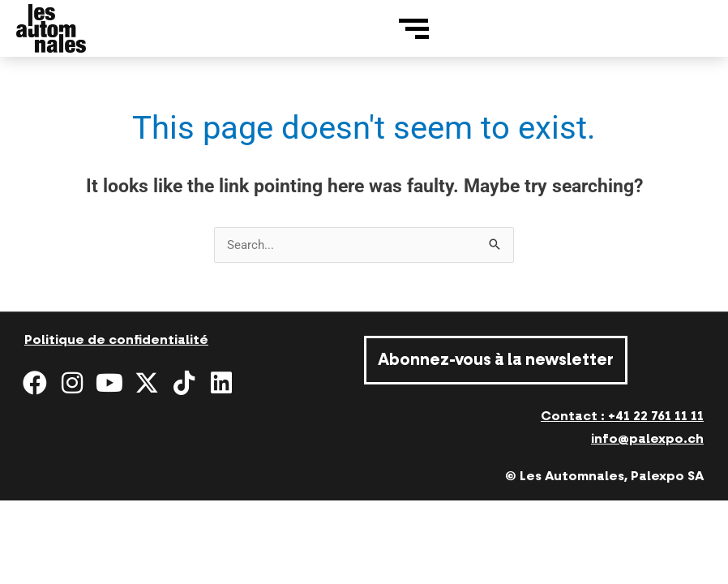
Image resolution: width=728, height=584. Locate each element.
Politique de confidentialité (116, 340)
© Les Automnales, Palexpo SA (604, 476)
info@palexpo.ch (647, 439)
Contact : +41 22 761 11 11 (622, 416)
